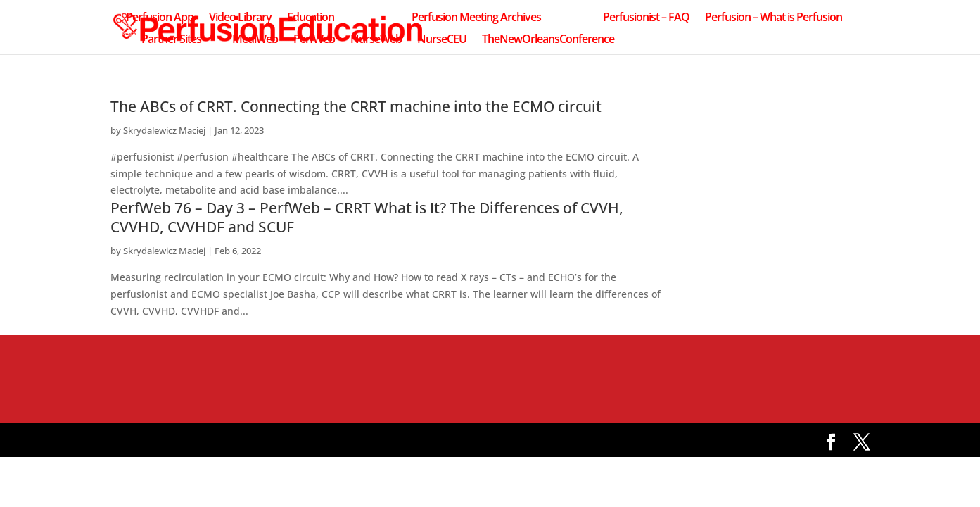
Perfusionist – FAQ (646, 18)
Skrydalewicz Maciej (164, 130)
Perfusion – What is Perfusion (774, 18)
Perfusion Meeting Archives (476, 18)
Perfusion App (160, 18)
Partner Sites (171, 40)
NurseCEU (442, 40)
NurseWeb (376, 40)
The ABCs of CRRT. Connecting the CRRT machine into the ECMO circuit (356, 106)
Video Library (240, 18)
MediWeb (255, 40)
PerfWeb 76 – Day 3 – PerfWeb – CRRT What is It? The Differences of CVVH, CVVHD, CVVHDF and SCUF (367, 217)
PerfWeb (314, 40)
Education (311, 18)
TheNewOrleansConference (548, 40)
